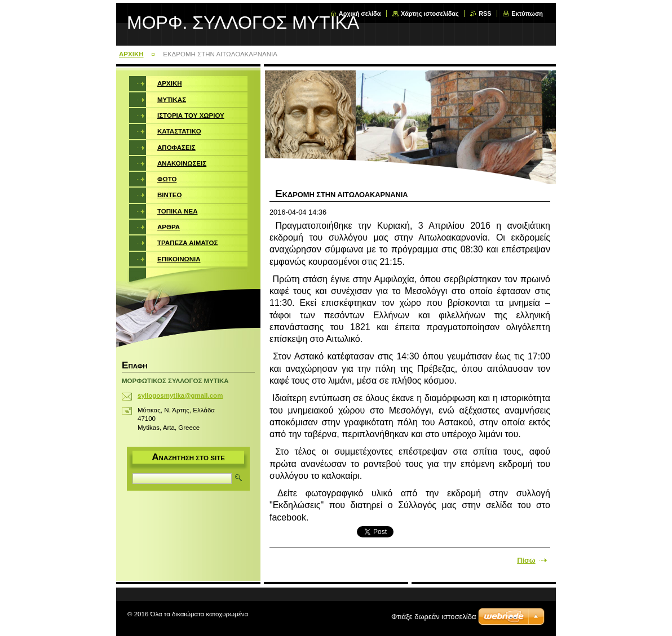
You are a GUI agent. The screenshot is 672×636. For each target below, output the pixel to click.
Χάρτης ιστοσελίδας (430, 14)
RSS (485, 14)
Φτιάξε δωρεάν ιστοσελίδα (434, 617)
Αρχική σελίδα (360, 14)
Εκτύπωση (527, 14)
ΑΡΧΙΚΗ (131, 54)
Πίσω (526, 560)
